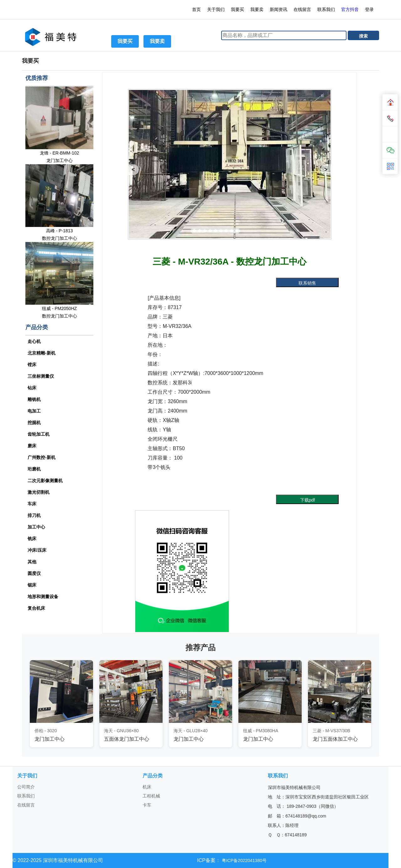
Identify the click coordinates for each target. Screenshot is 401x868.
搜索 (363, 36)
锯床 (32, 585)
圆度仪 (34, 573)
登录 (370, 9)
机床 (147, 787)
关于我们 (216, 9)
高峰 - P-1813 (60, 231)
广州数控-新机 (42, 457)
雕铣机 (34, 399)
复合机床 (36, 608)
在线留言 (302, 9)
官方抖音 (350, 9)
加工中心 (36, 527)
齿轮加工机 (39, 434)
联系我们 (326, 9)
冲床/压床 (37, 550)
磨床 (32, 446)
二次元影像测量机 (45, 481)
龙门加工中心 (60, 160)
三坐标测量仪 (41, 376)
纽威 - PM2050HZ (59, 308)
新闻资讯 (279, 9)
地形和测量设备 (43, 597)
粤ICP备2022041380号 (244, 860)
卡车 (147, 805)
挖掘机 (34, 423)
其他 (32, 562)
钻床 (32, 388)
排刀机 (34, 515)
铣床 (32, 539)
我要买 (237, 9)
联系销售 (307, 283)
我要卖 (257, 9)
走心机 (34, 341)
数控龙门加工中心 (60, 238)
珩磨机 (34, 469)
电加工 (34, 411)
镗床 (32, 365)
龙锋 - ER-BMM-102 (59, 153)
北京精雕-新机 (42, 353)
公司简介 (26, 787)
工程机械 (151, 796)
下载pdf (307, 500)
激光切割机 (39, 492)
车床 (32, 504)
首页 (196, 9)
